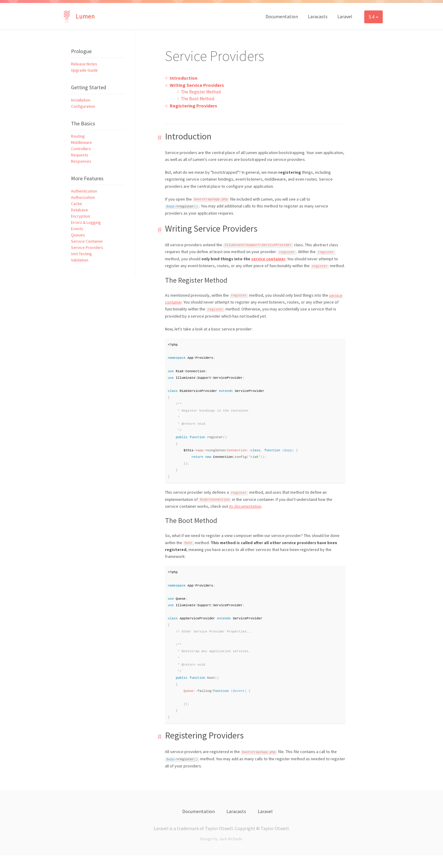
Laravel (345, 16)
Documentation (282, 16)
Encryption (81, 216)
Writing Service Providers (197, 85)
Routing (78, 136)
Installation (81, 100)
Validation (80, 260)
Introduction (184, 78)
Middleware (81, 142)
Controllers (81, 149)
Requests (80, 155)
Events (77, 229)
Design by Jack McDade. (222, 851)
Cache (77, 204)
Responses (81, 161)
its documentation (245, 512)
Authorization (83, 197)
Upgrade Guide (84, 70)
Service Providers (87, 247)
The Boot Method (197, 99)
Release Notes (84, 64)
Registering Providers (193, 106)
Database (80, 210)
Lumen (78, 16)
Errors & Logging (86, 222)
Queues (78, 235)
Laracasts (318, 16)
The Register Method (201, 92)
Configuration (83, 106)
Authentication (84, 191)
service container (268, 259)
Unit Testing (81, 254)
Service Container (87, 241)
